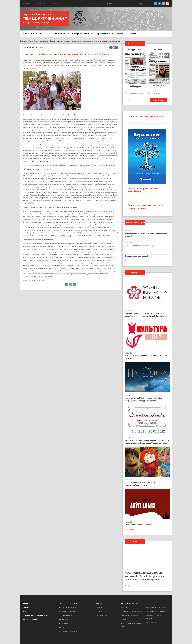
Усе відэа (128, 586)
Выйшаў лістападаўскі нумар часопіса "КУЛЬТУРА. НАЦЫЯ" (147, 357)
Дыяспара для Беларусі (80, 34)
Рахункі (62, 627)
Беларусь (133, 34)
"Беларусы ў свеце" (137, 94)
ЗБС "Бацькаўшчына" (57, 34)
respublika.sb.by (35, 50)
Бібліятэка (41, 3)
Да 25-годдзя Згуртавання (68, 631)
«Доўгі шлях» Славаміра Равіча (138, 525)
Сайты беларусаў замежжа (130, 615)
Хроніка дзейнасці (66, 615)
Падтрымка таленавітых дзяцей (138, 251)
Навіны (26, 611)
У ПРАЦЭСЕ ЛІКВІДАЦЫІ (33, 34)
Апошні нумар (135, 85)
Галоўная (27, 3)
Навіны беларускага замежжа (38, 41)
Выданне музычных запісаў (136, 256)
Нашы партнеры (30, 619)
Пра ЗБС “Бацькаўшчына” (68, 608)
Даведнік (99, 608)
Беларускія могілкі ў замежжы (156, 612)
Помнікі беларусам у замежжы (156, 608)
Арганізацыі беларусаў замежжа (132, 612)
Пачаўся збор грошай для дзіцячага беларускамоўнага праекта (140, 484)
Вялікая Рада (64, 619)
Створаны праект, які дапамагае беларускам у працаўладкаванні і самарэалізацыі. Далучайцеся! (146, 315)
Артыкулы (100, 612)
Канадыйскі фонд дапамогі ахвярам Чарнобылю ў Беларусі (146, 235)
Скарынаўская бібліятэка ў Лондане (140, 246)
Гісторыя (124, 608)
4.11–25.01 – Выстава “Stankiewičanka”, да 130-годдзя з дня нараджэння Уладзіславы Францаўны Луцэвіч (147, 442)
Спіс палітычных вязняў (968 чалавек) (147, 116)
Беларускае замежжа (102, 34)
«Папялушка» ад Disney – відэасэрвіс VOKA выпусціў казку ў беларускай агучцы (143, 399)
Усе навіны (129, 530)
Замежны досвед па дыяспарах (35, 615)
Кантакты (56, 3)
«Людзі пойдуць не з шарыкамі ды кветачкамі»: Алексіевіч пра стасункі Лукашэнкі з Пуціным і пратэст (145, 576)
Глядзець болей (130, 261)
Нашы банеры (64, 623)
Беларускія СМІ (101, 615)
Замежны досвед (151, 622)
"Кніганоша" (157, 94)
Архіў (136, 88)
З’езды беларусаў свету (67, 612)
